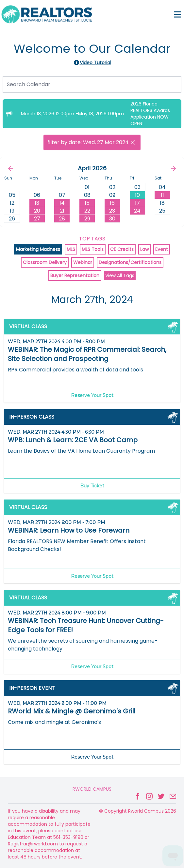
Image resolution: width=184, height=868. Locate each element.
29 (87, 219)
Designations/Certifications (130, 262)
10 (137, 195)
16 (112, 203)
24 (137, 211)
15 (87, 203)
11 (162, 195)
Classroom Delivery (45, 262)
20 (37, 211)
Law (144, 249)
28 (62, 219)
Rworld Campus (92, 789)
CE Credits (122, 249)
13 (37, 203)
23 (112, 211)
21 (62, 211)
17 (137, 203)
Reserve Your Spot (92, 395)
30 (112, 219)
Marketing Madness (38, 249)
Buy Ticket (92, 486)
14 (62, 203)
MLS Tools (93, 249)
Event (162, 249)
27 (37, 219)
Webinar (83, 262)
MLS (71, 249)
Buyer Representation (75, 275)
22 (87, 211)
